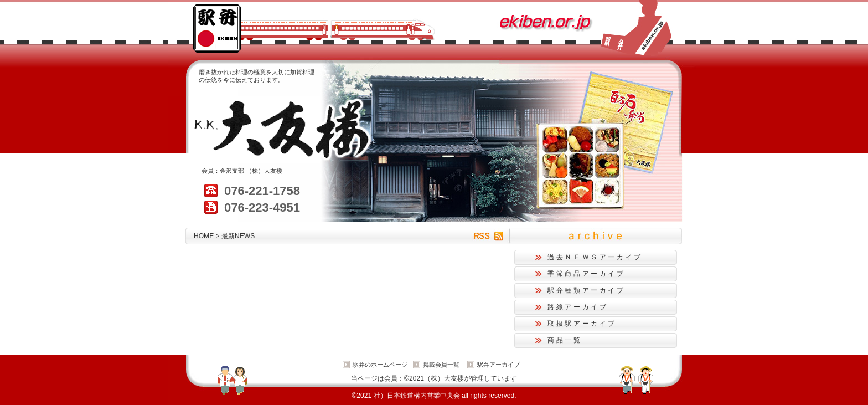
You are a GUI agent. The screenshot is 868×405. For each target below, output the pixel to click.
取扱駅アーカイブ (582, 324)
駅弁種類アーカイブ (587, 290)
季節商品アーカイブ (587, 274)
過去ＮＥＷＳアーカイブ (595, 257)
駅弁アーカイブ (498, 365)
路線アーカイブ (578, 307)
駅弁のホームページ (380, 365)
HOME (204, 236)
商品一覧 (565, 340)
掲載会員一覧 (441, 365)
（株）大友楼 (264, 171)
